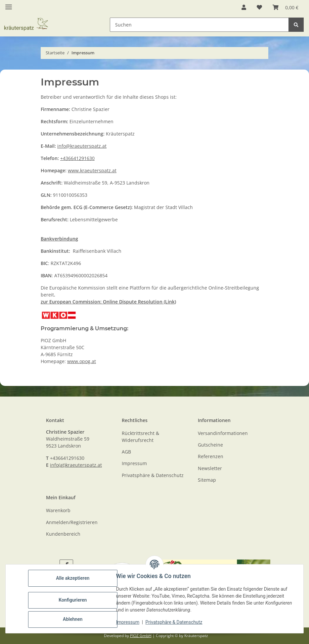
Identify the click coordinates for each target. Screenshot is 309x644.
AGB (126, 452)
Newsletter (210, 468)
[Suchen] (296, 25)
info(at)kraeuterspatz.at (76, 465)
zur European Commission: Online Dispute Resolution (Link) (108, 302)
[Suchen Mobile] (199, 25)
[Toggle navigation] (9, 4)
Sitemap (207, 480)
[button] (244, 7)
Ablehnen (73, 619)
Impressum (128, 622)
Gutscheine (210, 445)
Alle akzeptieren (73, 578)
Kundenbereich (63, 534)
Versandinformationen (223, 433)
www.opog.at (82, 361)
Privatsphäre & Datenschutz (174, 622)
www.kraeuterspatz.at (92, 170)
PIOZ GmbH (141, 636)
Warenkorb (58, 510)
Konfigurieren (73, 600)
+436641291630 (77, 158)
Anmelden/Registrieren (72, 522)
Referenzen (211, 456)
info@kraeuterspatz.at (82, 146)
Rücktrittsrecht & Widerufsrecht (140, 437)
